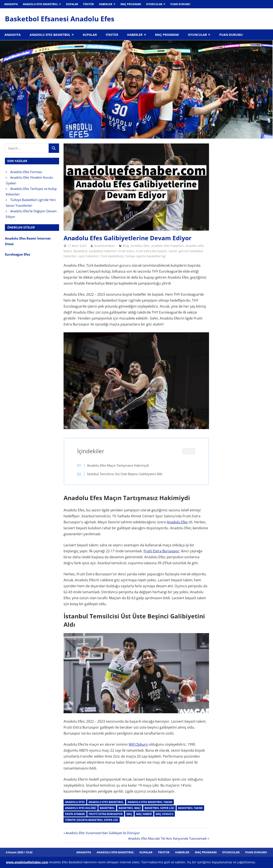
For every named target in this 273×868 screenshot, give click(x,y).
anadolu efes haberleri (168, 246)
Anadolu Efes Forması (26, 172)
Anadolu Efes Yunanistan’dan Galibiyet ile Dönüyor (103, 833)
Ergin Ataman (75, 814)
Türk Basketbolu (112, 256)
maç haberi (144, 814)
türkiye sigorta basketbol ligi (146, 256)
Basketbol (80, 251)
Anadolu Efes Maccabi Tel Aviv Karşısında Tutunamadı (167, 838)
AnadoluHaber (105, 246)
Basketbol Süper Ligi (159, 808)
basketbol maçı (130, 808)
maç (129, 814)
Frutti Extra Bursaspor (151, 251)
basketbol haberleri (103, 251)
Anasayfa (11, 4)
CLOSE (189, 451)
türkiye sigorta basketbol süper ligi (91, 820)
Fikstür (89, 4)
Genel (173, 251)
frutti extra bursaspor (106, 814)
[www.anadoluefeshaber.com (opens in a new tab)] (27, 862)
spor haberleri (89, 256)
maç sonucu (165, 814)
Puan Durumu (180, 4)
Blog (126, 246)
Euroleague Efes (17, 254)
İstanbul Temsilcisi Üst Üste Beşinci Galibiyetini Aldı (125, 474)
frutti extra (126, 251)
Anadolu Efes (140, 246)
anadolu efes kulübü (81, 808)
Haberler (106, 4)
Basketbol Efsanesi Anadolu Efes (60, 19)
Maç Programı (131, 4)
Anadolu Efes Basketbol (40, 4)
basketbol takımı (190, 808)
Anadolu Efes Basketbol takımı (150, 802)
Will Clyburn (138, 744)
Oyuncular (154, 4)
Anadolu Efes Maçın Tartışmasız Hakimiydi (118, 465)
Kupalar (72, 4)
